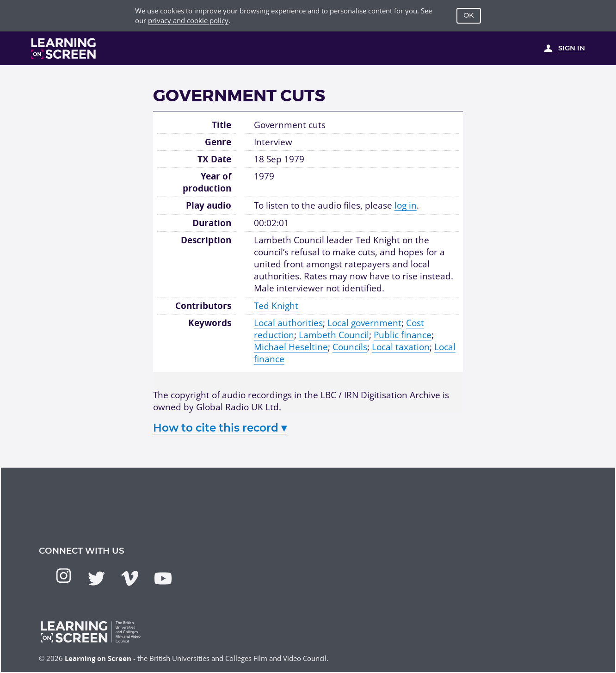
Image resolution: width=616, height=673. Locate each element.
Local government (364, 323)
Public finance (403, 335)
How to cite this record (220, 428)
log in (406, 205)
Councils (350, 347)
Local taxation (401, 347)
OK (469, 15)
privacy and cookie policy (188, 20)
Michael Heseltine (291, 347)
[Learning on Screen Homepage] (64, 48)
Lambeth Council (334, 335)
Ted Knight (276, 306)
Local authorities (288, 323)
